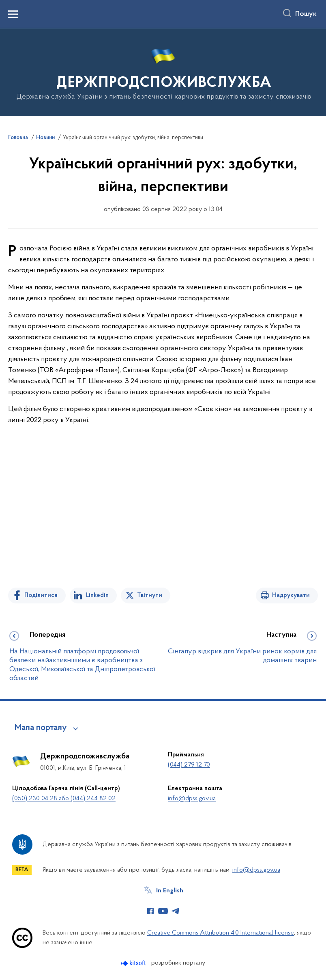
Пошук (306, 14)
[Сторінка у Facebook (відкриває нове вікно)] (150, 911)
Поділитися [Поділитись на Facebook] (41, 595)
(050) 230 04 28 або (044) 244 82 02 (64, 799)
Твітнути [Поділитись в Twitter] (150, 595)
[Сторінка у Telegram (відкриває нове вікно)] (176, 911)
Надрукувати (291, 595)
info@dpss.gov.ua (192, 799)
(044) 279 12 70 (189, 765)
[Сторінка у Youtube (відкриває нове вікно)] (163, 911)
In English (170, 891)
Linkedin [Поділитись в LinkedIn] (97, 595)
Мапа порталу (41, 728)
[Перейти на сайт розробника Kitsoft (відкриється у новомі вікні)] (134, 963)
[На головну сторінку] (163, 72)
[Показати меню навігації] (13, 14)
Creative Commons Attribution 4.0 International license (221, 933)
